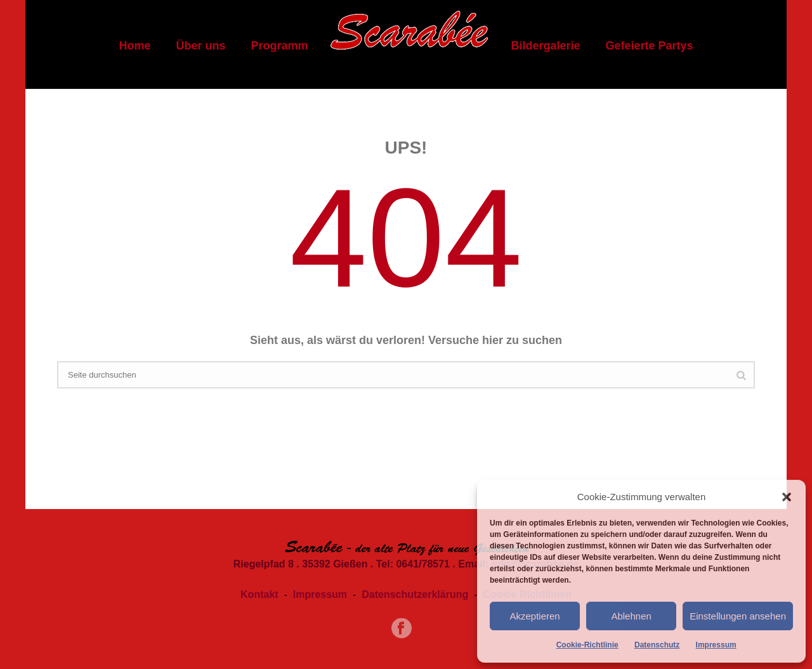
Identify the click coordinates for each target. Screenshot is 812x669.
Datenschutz (657, 645)
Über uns (200, 46)
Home (134, 46)
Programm (279, 46)
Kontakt (259, 594)
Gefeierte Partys (650, 46)
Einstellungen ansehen (738, 616)
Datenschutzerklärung (415, 594)
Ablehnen (631, 616)
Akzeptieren (534, 616)
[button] (787, 497)
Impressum (716, 645)
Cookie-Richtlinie (587, 645)
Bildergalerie (545, 46)
